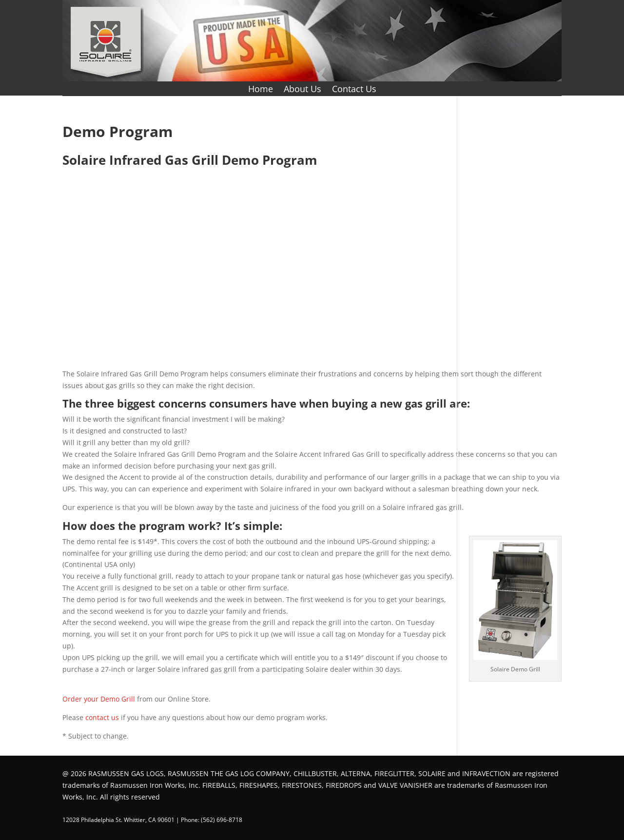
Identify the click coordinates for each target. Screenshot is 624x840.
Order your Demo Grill (99, 699)
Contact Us (354, 90)
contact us (102, 717)
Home (261, 90)
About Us (302, 90)
